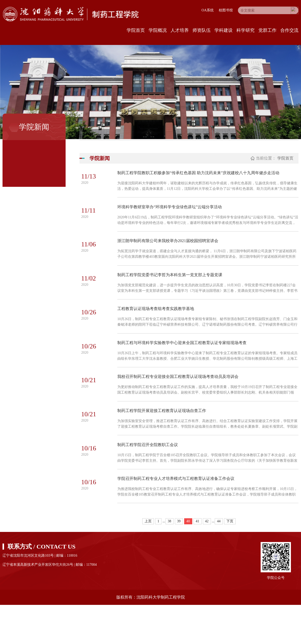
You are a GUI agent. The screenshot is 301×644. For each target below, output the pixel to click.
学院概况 (158, 30)
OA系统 (208, 10)
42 (207, 560)
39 (179, 560)
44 (219, 560)
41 (198, 560)
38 (170, 560)
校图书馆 (226, 10)
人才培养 (180, 30)
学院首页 (136, 30)
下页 (230, 560)
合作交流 (289, 30)
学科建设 (224, 30)
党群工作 (267, 30)
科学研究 (245, 30)
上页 (148, 560)
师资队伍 (202, 30)
